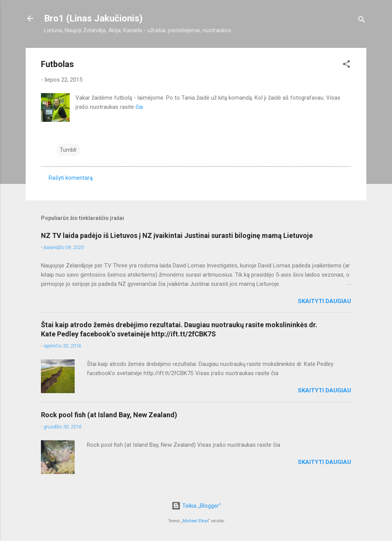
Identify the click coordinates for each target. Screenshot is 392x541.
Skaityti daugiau (324, 301)
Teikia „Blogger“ (196, 506)
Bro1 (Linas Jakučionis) (93, 18)
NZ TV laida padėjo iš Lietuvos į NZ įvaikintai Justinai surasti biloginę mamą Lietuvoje (177, 235)
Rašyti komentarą (71, 178)
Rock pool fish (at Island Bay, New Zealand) (109, 415)
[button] (346, 65)
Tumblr (68, 150)
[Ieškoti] (362, 21)
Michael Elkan (195, 521)
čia (139, 107)
